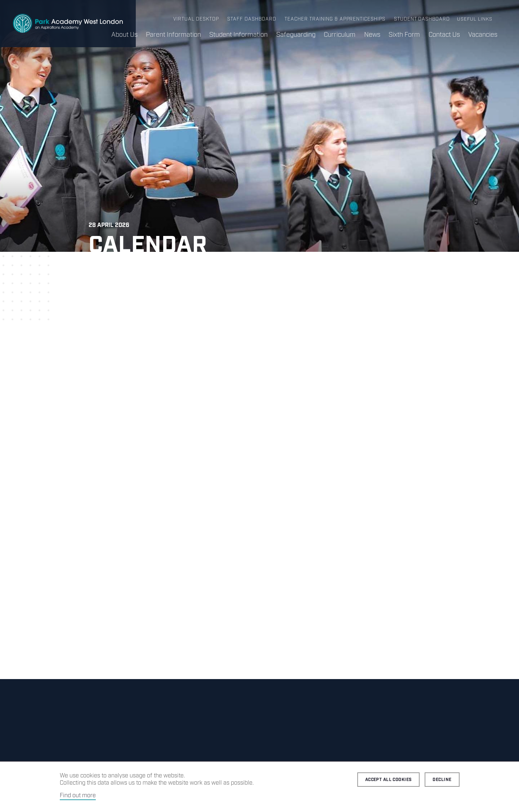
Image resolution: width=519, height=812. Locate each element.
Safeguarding (295, 35)
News (372, 35)
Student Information (237, 35)
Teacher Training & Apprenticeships (336, 19)
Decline (442, 780)
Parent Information (172, 35)
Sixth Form (404, 35)
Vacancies (483, 35)
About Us (123, 35)
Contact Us (444, 35)
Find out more (78, 796)
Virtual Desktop (199, 19)
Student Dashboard (422, 19)
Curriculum (339, 35)
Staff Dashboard (254, 19)
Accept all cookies (389, 780)
